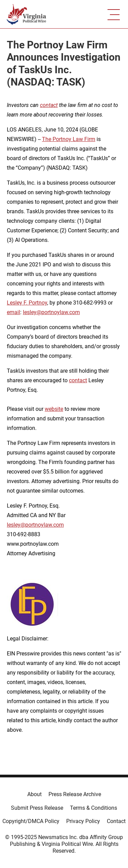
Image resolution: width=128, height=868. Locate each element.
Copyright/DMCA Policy (31, 821)
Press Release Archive (75, 794)
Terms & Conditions (94, 808)
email (13, 312)
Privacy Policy (83, 821)
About (34, 794)
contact (78, 380)
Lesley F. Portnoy (27, 303)
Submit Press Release (37, 808)
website (54, 409)
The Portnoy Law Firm (69, 139)
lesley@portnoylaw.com (51, 312)
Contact (116, 821)
